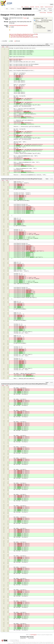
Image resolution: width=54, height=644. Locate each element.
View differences (37, 18)
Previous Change (43, 13)
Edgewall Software (15, 641)
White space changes (41, 28)
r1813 (3, 180)
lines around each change (45, 20)
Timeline (12, 9)
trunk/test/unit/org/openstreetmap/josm (18, 25)
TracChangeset (33, 635)
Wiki (7, 9)
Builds (40, 10)
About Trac (37, 7)
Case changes (40, 27)
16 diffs (31, 36)
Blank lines (39, 25)
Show (36, 20)
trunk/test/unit (29, 15)
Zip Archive (31, 638)
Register (42, 7)
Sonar (45, 10)
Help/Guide (32, 7)
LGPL (49, 643)
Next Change (50, 13)
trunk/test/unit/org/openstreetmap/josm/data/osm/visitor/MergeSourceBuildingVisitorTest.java (26, 45)
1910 (12, 15)
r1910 (7, 47)
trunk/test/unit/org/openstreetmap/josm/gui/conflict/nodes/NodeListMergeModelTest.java (24, 384)
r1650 (3, 385)
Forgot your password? (49, 7)
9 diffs (36, 34)
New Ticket (43, 9)
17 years (25, 18)
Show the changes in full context (41, 22)
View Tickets (35, 9)
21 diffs (36, 37)
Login (22, 7)
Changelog (19, 9)
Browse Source (27, 9)
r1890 (3, 47)
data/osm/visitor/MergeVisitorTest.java (20, 36)
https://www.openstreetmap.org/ (47, 642)
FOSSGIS (23, 642)
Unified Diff (23, 638)
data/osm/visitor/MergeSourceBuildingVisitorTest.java (22, 34)
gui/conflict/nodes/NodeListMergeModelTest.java (22, 37)
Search (51, 10)
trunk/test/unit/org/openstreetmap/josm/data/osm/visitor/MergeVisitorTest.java (22, 179)
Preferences (27, 7)
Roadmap (50, 9)
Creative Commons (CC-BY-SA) (25, 643)
